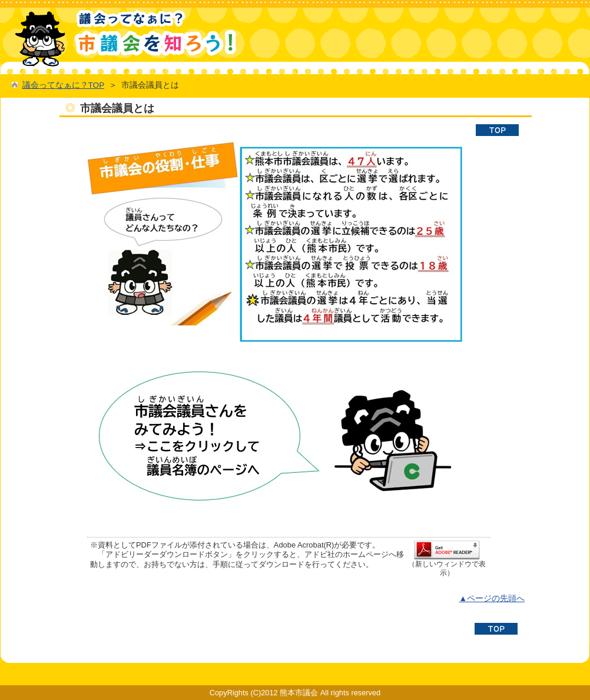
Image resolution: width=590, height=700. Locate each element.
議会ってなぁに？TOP (63, 85)
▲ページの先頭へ (492, 598)
